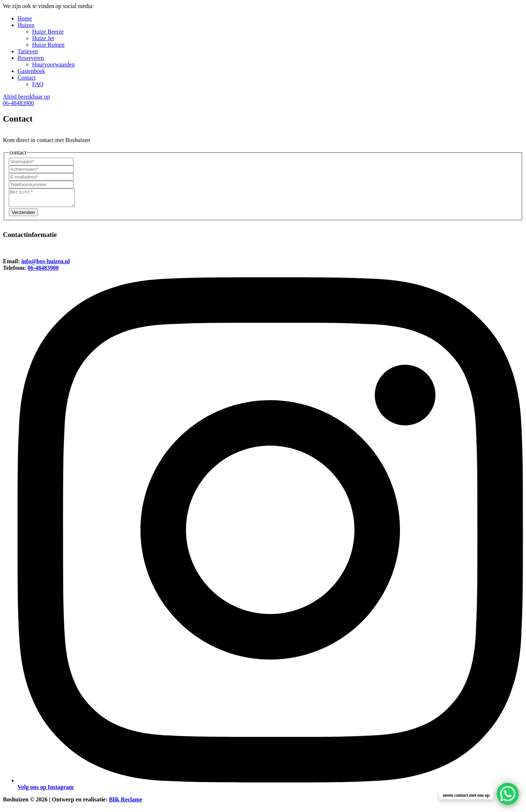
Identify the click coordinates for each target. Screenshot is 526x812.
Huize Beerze (48, 32)
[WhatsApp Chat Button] (508, 794)
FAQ (38, 84)
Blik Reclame (125, 803)
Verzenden (23, 216)
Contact (27, 78)
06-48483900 (43, 271)
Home (25, 18)
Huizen (26, 25)
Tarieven (28, 51)
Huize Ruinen (48, 45)
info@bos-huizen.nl (45, 265)
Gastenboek (31, 71)
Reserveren (31, 58)
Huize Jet (43, 38)
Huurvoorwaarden (53, 64)
